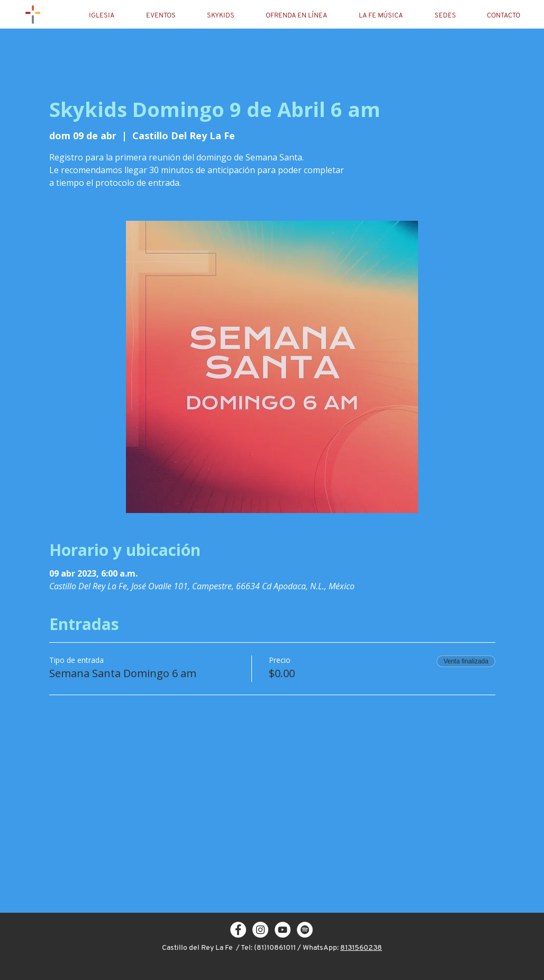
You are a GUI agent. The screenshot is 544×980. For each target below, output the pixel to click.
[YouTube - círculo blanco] (283, 930)
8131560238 (361, 948)
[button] (111, 16)
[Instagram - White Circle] (260, 930)
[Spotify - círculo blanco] (305, 930)
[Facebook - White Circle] (238, 930)
